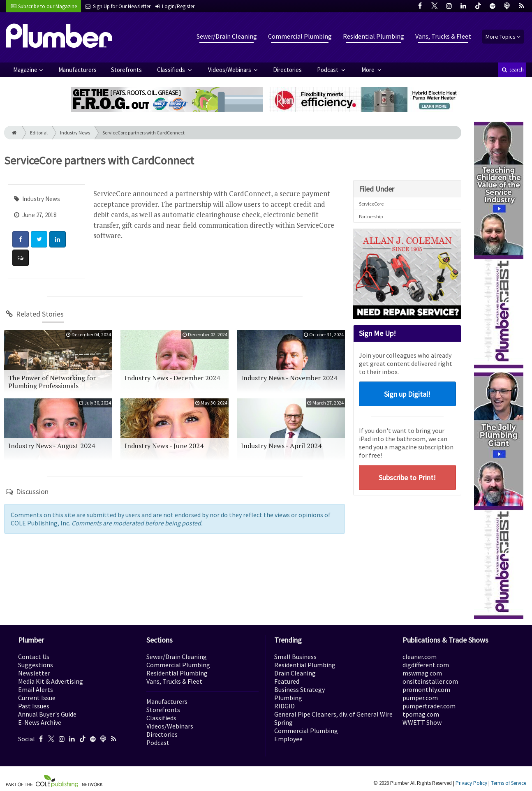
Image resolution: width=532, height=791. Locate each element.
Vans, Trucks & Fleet (443, 36)
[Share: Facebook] (21, 239)
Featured (287, 681)
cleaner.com (420, 657)
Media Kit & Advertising (51, 681)
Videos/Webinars (230, 70)
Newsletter (34, 673)
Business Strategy (300, 689)
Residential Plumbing (374, 36)
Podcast (328, 70)
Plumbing (288, 698)
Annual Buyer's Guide (47, 714)
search (512, 70)
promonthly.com (426, 689)
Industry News (75, 133)
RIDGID (285, 706)
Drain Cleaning (295, 673)
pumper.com (420, 698)
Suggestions (36, 665)
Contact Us (34, 657)
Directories (287, 70)
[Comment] (21, 258)
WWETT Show (422, 722)
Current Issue (37, 698)
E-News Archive (40, 722)
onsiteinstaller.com (430, 681)
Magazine (25, 70)
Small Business (295, 657)
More (369, 70)
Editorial (39, 133)
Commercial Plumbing (300, 36)
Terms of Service (509, 783)
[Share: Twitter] (39, 239)
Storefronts (126, 70)
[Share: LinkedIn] (58, 239)
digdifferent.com (426, 665)
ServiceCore (371, 204)
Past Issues (34, 706)
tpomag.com (421, 714)
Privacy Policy (471, 783)
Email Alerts (36, 689)
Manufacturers (77, 70)
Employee (288, 739)
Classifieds (172, 70)
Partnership (371, 216)
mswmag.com (422, 673)
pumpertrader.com (429, 706)
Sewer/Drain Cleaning (227, 36)
